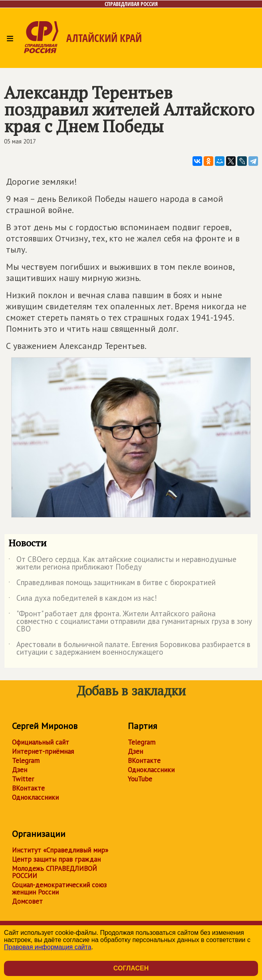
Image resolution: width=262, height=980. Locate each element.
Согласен (131, 968)
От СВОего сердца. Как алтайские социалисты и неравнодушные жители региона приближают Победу (122, 564)
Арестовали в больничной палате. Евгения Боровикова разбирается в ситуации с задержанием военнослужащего (129, 649)
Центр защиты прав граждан (56, 859)
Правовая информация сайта (48, 947)
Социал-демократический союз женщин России (59, 888)
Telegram (26, 761)
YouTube (140, 779)
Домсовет (27, 901)
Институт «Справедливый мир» (60, 850)
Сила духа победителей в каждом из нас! (83, 600)
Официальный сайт (41, 742)
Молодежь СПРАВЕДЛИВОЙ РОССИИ (55, 872)
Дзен (20, 770)
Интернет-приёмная (43, 751)
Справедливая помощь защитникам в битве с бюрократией (112, 584)
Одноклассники (35, 797)
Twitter (23, 779)
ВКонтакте (28, 788)
